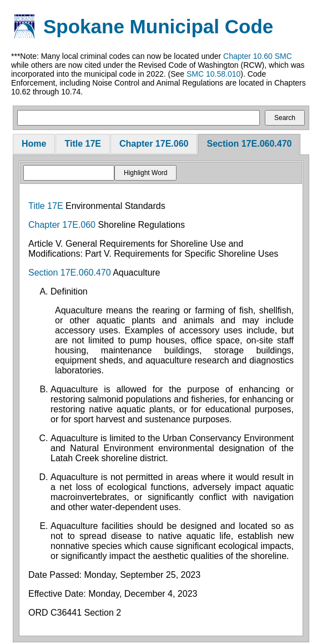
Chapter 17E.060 (154, 144)
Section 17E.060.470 (249, 144)
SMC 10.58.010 (213, 74)
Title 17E (83, 144)
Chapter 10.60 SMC (258, 56)
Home (34, 144)
